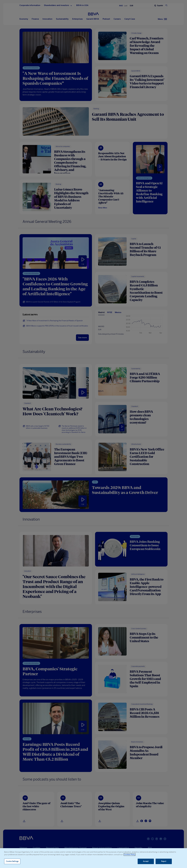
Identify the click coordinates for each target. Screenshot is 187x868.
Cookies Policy (130, 855)
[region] (94, 858)
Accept (146, 861)
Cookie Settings (12, 861)
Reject (164, 861)
